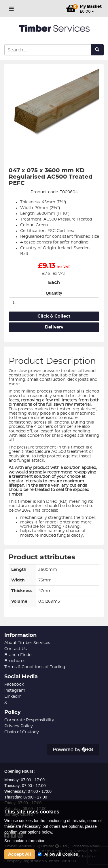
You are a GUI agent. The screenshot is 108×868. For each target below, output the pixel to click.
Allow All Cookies (61, 854)
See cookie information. (25, 841)
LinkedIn (13, 697)
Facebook (14, 685)
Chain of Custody (22, 732)
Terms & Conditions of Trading (35, 667)
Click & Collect (54, 316)
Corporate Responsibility (29, 720)
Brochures (15, 661)
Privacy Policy (19, 726)
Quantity (54, 293)
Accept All (20, 854)
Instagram (15, 691)
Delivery (54, 327)
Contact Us (16, 649)
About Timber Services (27, 643)
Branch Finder (19, 655)
